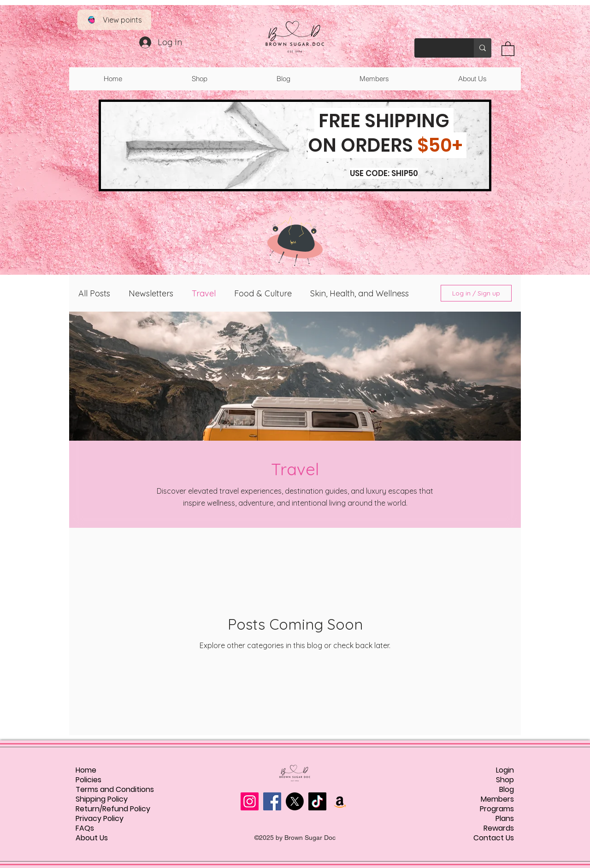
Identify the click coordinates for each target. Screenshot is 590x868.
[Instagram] (250, 801)
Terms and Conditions (115, 789)
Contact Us (494, 838)
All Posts (94, 293)
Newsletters (151, 293)
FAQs (85, 828)
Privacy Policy (100, 818)
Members (497, 799)
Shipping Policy (102, 799)
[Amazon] (340, 801)
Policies (88, 780)
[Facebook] (272, 801)
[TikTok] (317, 801)
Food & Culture (263, 293)
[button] (508, 48)
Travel (204, 293)
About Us (92, 838)
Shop (505, 780)
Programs (497, 809)
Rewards (499, 828)
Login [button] (505, 770)
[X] (295, 801)
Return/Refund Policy (113, 809)
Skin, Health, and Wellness (360, 293)
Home (86, 770)
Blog (507, 789)
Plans (505, 818)
